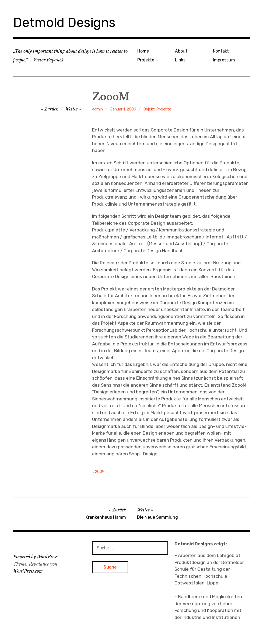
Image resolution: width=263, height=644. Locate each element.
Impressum (224, 60)
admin (97, 109)
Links (180, 60)
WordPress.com (28, 571)
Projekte (146, 60)
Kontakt (221, 51)
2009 (100, 472)
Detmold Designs (64, 22)
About (181, 51)
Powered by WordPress (35, 557)
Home (143, 51)
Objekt (149, 109)
